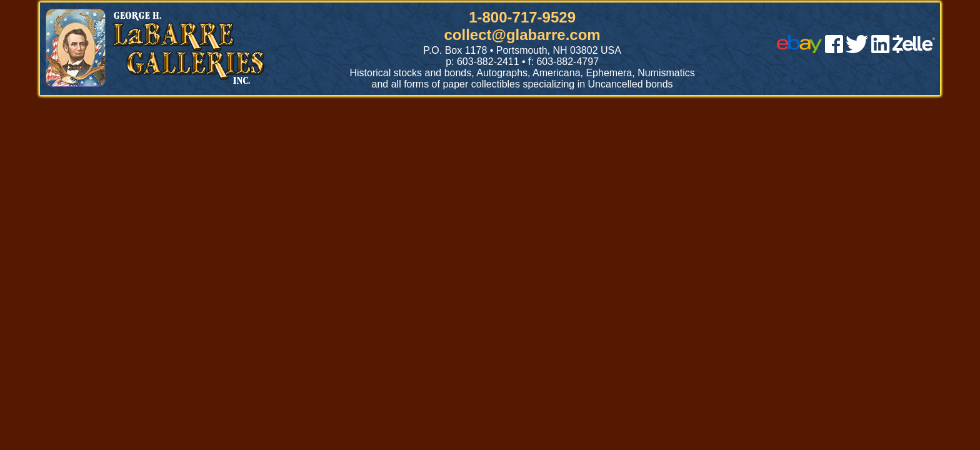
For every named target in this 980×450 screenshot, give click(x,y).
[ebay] (799, 50)
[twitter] (857, 50)
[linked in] (881, 50)
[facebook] (834, 50)
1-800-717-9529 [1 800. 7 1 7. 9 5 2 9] (522, 17)
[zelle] (914, 50)
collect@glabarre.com (522, 35)
